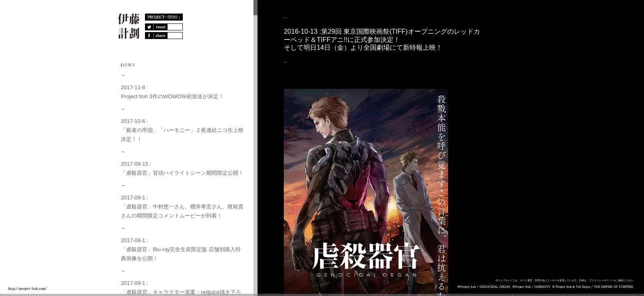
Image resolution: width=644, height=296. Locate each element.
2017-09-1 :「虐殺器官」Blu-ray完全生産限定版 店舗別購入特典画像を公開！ (183, 249)
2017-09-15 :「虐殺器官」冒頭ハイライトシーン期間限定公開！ (182, 168)
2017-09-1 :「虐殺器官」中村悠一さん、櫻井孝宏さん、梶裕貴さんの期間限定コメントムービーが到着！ (185, 207)
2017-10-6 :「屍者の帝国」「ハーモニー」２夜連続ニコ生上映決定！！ (185, 130)
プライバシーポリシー (601, 280)
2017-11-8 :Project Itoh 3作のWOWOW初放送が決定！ (172, 92)
